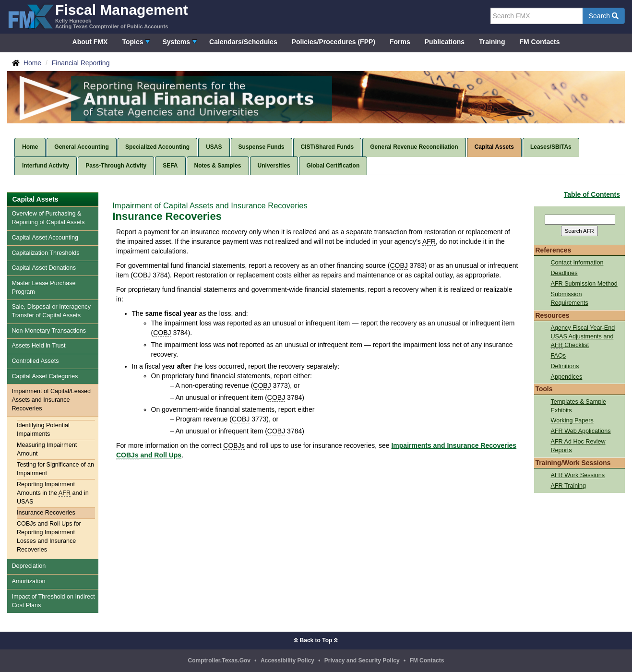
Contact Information (577, 263)
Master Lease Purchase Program (43, 288)
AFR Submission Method (584, 284)
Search (604, 16)
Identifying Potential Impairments (43, 430)
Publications (445, 42)
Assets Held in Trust (38, 346)
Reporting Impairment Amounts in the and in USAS (53, 493)
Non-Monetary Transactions (49, 331)
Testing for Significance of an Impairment (55, 469)
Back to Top (316, 640)
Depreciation (29, 566)
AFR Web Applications (581, 431)
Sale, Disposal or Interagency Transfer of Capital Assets (51, 311)
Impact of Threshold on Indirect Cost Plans (53, 601)
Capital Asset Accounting (45, 238)
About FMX (90, 42)
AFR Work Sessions (578, 475)
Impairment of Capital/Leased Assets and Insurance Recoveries (51, 400)
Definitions (565, 366)
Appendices (567, 377)
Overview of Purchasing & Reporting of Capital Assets (48, 218)
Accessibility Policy (287, 660)
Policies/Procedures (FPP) (334, 42)
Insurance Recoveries (46, 513)
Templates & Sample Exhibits (579, 406)
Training (492, 42)
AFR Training (569, 486)
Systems (176, 42)
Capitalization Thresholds (45, 253)
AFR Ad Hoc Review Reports (578, 446)
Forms (400, 42)
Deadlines (564, 273)
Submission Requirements (570, 299)
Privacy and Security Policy (362, 660)
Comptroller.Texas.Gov (219, 660)
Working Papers (572, 420)
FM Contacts (539, 42)
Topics (132, 42)
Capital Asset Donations (44, 268)
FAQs (559, 356)
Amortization (28, 581)
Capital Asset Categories (45, 376)
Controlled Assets (35, 361)
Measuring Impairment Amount (47, 449)
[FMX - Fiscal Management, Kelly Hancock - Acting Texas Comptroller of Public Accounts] (98, 16)
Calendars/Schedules (243, 42)
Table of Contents (592, 194)
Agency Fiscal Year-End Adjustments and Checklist (583, 337)
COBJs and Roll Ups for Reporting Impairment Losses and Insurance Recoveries (49, 537)
